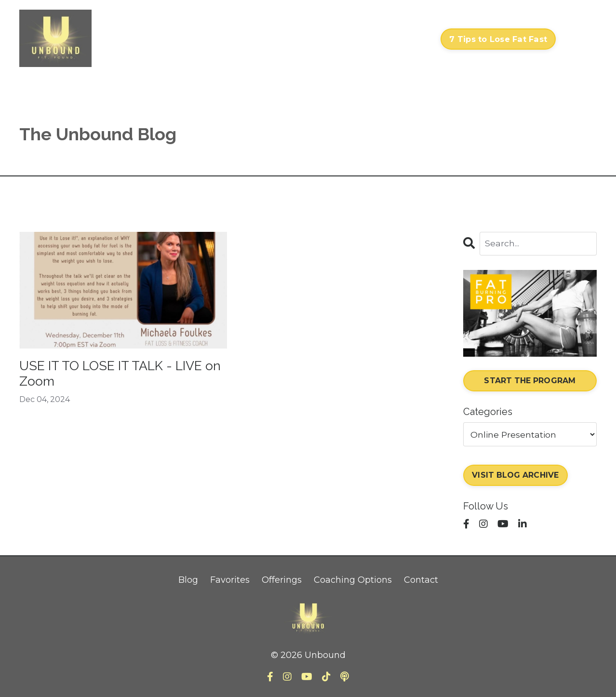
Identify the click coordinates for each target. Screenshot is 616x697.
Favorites (230, 581)
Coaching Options (353, 581)
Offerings (282, 581)
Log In (579, 39)
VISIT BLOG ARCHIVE (516, 476)
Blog (188, 581)
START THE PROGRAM (530, 381)
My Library (328, 39)
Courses (279, 39)
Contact (414, 39)
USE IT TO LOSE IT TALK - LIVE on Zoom (106, 375)
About (374, 39)
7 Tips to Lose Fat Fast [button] (498, 39)
